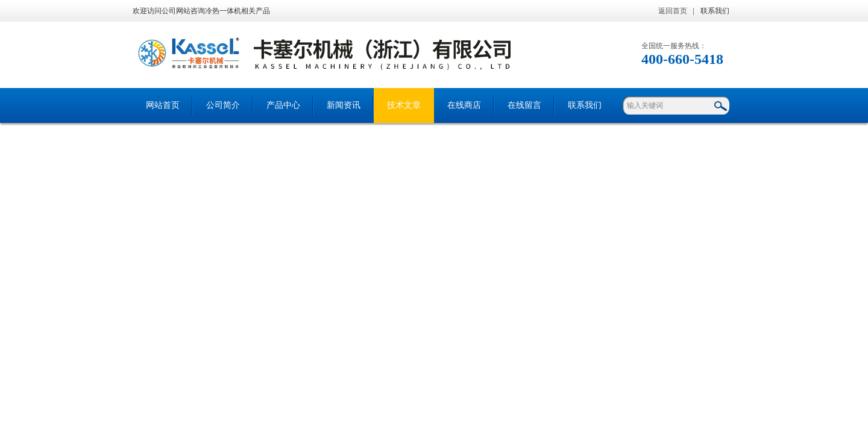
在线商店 (464, 105)
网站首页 (163, 105)
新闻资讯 (344, 105)
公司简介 (223, 105)
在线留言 (524, 105)
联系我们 (715, 11)
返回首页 (673, 11)
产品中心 (283, 105)
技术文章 (404, 105)
